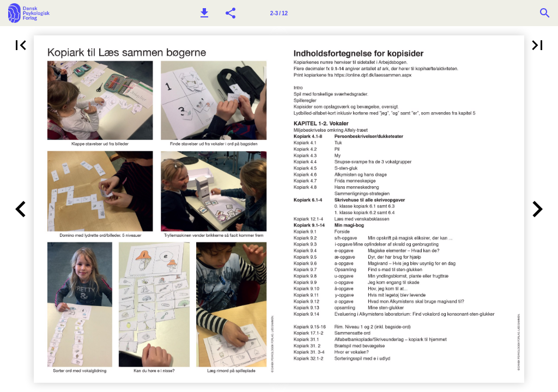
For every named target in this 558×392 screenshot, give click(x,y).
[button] (204, 13)
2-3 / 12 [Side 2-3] (279, 13)
